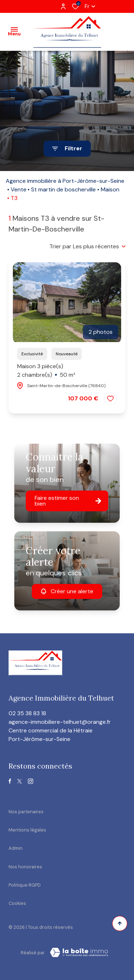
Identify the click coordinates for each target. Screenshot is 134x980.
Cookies (17, 903)
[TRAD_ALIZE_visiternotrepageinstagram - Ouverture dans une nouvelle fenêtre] (31, 781)
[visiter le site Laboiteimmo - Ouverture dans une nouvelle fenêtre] (79, 952)
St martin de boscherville (63, 189)
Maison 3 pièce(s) (46, 371)
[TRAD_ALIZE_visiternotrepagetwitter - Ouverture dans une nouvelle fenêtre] (19, 781)
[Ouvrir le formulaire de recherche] (67, 149)
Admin (16, 848)
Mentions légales (27, 830)
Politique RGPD (25, 885)
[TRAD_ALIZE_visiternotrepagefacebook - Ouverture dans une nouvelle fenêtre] (10, 781)
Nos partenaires (26, 812)
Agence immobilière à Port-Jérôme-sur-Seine (65, 181)
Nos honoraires (25, 867)
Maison (110, 189)
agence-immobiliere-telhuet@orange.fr (60, 722)
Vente (19, 189)
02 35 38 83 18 (27, 713)
